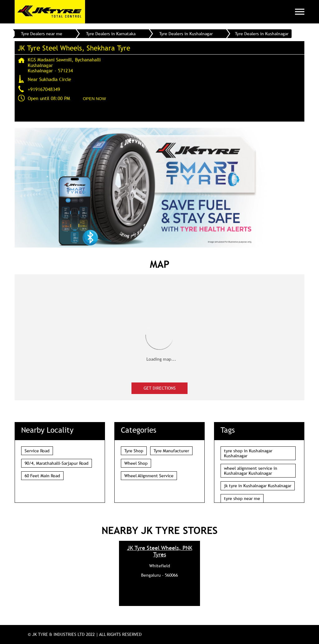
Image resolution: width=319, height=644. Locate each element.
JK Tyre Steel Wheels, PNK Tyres (160, 551)
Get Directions (160, 388)
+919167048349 (44, 89)
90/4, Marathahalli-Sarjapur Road (57, 463)
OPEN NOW (94, 99)
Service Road (37, 451)
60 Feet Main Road (42, 476)
